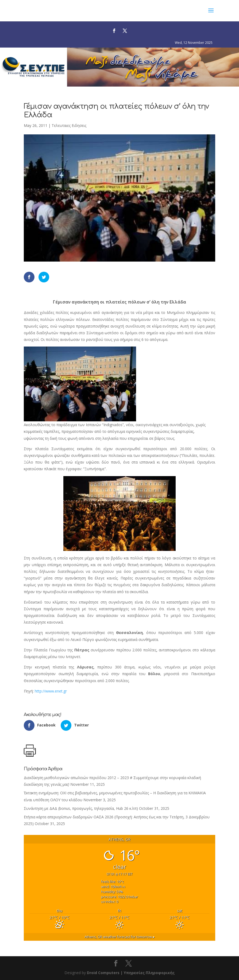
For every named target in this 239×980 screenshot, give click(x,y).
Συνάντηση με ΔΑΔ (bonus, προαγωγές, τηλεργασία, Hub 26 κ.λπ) (81, 808)
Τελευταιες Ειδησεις (69, 125)
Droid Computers (103, 973)
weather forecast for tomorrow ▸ (120, 937)
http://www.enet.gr (51, 691)
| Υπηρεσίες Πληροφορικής (148, 973)
